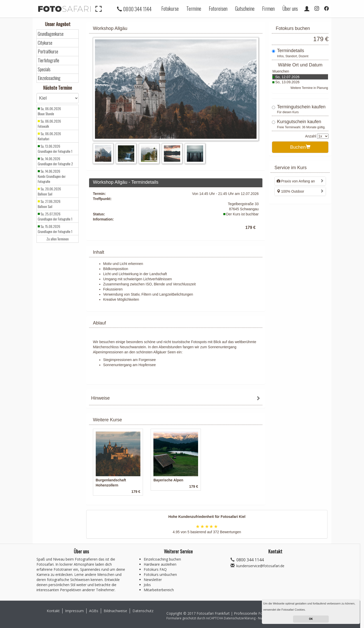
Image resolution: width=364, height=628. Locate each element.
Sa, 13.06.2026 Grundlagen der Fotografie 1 (55, 149)
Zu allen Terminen (58, 239)
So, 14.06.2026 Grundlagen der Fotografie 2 (55, 161)
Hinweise (100, 398)
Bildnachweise (115, 611)
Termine (194, 8)
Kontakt (53, 611)
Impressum (74, 611)
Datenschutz (143, 611)
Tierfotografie (48, 60)
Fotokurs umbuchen (160, 574)
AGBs (94, 611)
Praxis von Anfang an (296, 181)
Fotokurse (170, 8)
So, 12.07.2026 (287, 77)
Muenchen (281, 71)
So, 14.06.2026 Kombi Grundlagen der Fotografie (52, 176)
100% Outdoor (290, 191)
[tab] (176, 399)
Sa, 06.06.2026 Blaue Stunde (49, 111)
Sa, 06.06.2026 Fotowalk (49, 124)
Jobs (147, 585)
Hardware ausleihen (160, 564)
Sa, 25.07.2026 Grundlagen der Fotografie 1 (55, 216)
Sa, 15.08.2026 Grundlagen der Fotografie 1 (55, 229)
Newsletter (153, 580)
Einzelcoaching (49, 78)
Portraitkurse (48, 51)
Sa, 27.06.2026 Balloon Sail (49, 204)
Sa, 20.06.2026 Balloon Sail (49, 191)
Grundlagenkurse (51, 34)
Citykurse (45, 43)
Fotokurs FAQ (155, 569)
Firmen (268, 8)
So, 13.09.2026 (287, 82)
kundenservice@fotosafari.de (260, 566)
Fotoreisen (218, 8)
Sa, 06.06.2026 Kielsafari (49, 136)
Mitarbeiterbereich (159, 590)
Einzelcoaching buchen (162, 559)
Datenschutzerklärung (240, 618)
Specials (44, 69)
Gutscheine (245, 8)
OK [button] (311, 619)
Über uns (290, 8)
